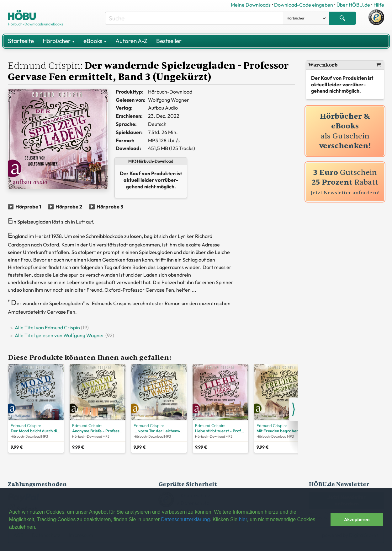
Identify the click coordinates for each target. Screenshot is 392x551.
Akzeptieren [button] (357, 520)
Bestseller (169, 41)
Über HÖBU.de (353, 5)
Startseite (21, 41)
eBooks (95, 41)
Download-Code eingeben (304, 5)
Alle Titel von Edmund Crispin (47, 327)
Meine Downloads (251, 5)
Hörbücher (59, 41)
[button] (324, 520)
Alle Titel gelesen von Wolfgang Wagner (60, 335)
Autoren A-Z (131, 41)
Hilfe (379, 5)
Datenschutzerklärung (185, 519)
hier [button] (243, 519)
